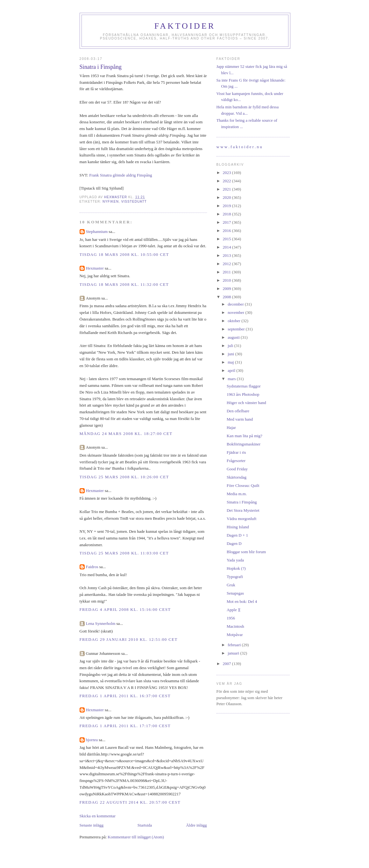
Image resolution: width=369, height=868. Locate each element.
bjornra (92, 740)
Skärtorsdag (237, 477)
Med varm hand (240, 419)
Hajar (231, 427)
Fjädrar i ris (236, 452)
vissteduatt (134, 202)
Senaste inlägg (92, 825)
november (236, 312)
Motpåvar (235, 635)
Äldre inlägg (196, 825)
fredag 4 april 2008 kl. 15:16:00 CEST (125, 609)
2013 (227, 255)
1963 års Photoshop (243, 394)
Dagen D (234, 543)
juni (231, 354)
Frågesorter (236, 461)
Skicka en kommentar (98, 816)
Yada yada (235, 560)
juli (231, 346)
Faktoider (185, 26)
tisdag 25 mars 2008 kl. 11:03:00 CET (124, 553)
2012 (227, 264)
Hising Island (238, 527)
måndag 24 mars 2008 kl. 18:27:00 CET (126, 434)
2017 (227, 222)
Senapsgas (235, 593)
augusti (234, 337)
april (232, 370)
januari (234, 653)
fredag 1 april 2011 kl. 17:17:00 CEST (125, 726)
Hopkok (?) (236, 568)
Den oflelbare (238, 411)
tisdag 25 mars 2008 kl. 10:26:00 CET (124, 477)
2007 (227, 664)
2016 (227, 231)
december (236, 304)
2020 (227, 197)
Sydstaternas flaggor (244, 386)
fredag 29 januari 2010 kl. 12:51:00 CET (129, 639)
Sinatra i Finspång (242, 502)
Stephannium (97, 231)
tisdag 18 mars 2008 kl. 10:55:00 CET (124, 254)
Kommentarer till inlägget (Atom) (136, 837)
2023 (227, 173)
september (237, 329)
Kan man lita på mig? (245, 436)
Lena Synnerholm (101, 623)
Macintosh (235, 626)
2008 (227, 297)
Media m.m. (237, 494)
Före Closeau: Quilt (243, 485)
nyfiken (111, 202)
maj (231, 362)
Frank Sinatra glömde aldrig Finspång (121, 175)
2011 (227, 272)
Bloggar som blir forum (246, 552)
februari (235, 645)
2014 (227, 247)
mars (232, 379)
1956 (231, 618)
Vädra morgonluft (241, 519)
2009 (227, 289)
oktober (234, 321)
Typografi (235, 577)
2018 (227, 214)
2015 (227, 239)
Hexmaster (95, 268)
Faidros (92, 567)
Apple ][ (234, 610)
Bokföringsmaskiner (244, 444)
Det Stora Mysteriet (243, 510)
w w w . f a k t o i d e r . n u (239, 147)
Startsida (145, 825)
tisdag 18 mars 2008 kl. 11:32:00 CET (124, 284)
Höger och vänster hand (246, 403)
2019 (227, 206)
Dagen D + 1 (237, 535)
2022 (227, 181)
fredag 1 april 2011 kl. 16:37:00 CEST (125, 696)
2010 (227, 280)
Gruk (231, 585)
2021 (227, 189)
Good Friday (237, 469)
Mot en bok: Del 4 (242, 601)
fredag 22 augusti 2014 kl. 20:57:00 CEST (130, 802)
